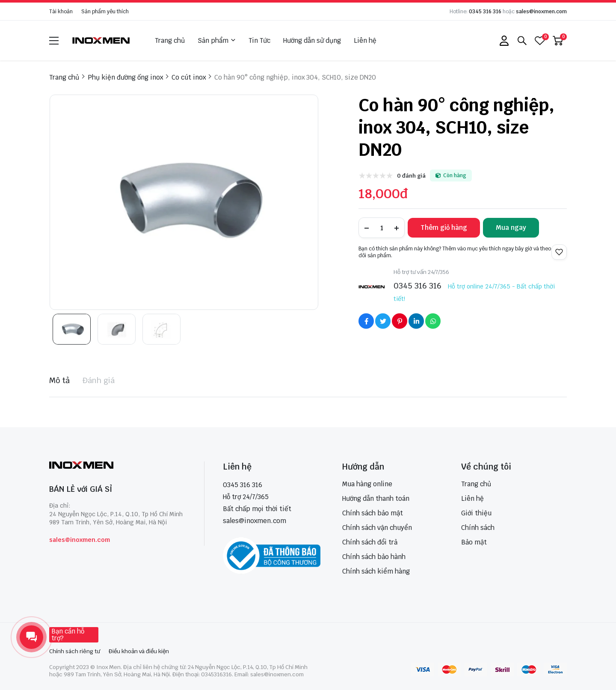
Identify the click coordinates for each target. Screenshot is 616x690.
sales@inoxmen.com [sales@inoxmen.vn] (255, 521)
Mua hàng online (367, 484)
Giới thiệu (476, 513)
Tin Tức (259, 40)
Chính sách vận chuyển (377, 528)
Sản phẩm (217, 41)
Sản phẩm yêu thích (105, 12)
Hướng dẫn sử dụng (312, 40)
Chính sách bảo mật (373, 513)
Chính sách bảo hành (374, 557)
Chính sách (478, 528)
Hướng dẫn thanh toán (376, 498)
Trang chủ (170, 40)
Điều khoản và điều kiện (139, 651)
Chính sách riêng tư (75, 651)
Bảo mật (474, 542)
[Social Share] (366, 321)
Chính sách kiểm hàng (376, 571)
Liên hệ (365, 40)
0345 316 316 (485, 12)
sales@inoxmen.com (541, 12)
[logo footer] (117, 466)
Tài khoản (61, 12)
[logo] (101, 40)
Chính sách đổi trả (370, 542)
